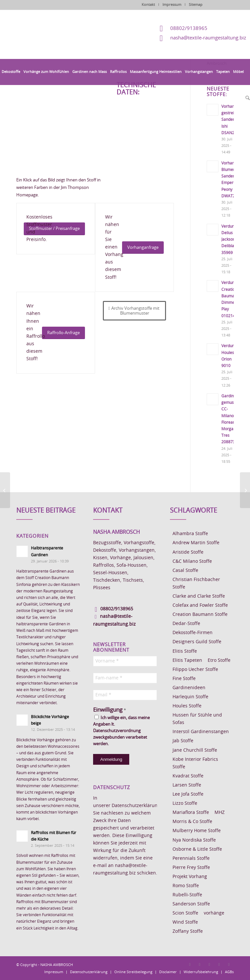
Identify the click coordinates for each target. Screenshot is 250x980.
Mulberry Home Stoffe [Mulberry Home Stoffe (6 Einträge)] (197, 831)
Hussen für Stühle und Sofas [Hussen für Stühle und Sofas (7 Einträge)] (197, 719)
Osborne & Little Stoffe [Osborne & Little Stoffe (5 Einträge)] (197, 849)
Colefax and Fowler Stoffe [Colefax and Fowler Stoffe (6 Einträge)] (200, 605)
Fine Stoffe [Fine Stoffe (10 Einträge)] (184, 679)
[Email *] (125, 695)
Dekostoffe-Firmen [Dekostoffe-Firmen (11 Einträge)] (193, 633)
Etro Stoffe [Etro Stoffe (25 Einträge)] (219, 660)
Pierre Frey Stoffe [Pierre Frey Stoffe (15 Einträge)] (191, 868)
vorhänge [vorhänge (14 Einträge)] (214, 913)
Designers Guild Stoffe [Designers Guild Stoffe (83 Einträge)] (197, 642)
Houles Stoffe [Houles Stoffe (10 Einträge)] (187, 706)
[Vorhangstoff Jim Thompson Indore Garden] (245, 490)
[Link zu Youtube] (229, 964)
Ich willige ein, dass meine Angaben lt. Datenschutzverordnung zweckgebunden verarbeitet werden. (121, 731)
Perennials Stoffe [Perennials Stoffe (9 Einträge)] (191, 859)
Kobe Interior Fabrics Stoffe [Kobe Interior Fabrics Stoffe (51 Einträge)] (195, 763)
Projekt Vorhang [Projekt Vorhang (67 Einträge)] (190, 877)
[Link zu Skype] (219, 964)
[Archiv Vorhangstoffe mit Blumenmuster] (134, 311)
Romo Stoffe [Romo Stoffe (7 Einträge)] (186, 886)
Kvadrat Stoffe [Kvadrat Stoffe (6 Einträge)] (188, 776)
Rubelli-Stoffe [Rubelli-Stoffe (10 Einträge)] (187, 895)
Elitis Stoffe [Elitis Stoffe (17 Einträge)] (185, 651)
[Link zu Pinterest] (209, 964)
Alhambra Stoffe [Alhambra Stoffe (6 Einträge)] (190, 534)
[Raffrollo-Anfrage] (63, 333)
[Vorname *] (125, 661)
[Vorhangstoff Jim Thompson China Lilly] (5, 490)
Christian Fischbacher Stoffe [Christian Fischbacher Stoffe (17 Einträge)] (196, 583)
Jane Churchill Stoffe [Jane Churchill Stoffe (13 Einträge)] (195, 750)
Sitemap (196, 5)
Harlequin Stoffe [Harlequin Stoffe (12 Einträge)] (190, 697)
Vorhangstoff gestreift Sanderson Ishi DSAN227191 (234, 120)
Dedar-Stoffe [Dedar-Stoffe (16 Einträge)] (186, 624)
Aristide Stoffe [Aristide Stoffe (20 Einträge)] (188, 552)
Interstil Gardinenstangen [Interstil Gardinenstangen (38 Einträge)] (201, 732)
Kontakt (148, 5)
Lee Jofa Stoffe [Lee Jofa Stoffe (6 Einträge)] (188, 794)
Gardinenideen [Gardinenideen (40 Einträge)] (189, 688)
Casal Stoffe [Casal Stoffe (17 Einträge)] (185, 571)
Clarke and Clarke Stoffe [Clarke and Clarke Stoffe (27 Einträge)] (199, 596)
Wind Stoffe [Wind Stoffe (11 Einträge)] (185, 922)
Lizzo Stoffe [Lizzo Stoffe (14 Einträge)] (185, 803)
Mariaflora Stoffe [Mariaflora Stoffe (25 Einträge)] (191, 813)
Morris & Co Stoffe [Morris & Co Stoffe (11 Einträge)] (192, 822)
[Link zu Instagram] (200, 964)
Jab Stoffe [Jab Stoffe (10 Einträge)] (183, 741)
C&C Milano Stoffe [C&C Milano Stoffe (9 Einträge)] (192, 561)
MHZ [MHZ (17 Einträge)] (220, 813)
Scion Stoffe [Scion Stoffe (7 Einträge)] (185, 913)
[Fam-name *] (125, 678)
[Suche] (247, 98)
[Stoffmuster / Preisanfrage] (54, 229)
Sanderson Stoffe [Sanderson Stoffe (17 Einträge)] (191, 904)
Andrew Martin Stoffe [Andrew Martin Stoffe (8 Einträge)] (196, 543)
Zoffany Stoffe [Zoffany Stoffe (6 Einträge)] (188, 931)
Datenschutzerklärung (136, 806)
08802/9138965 (189, 28)
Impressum (172, 5)
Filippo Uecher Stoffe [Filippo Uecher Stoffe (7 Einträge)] (195, 670)
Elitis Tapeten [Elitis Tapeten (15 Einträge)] (187, 660)
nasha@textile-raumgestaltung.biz (208, 38)
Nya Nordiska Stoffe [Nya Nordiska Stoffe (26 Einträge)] (194, 840)
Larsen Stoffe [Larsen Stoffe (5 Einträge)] (187, 785)
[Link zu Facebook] (190, 964)
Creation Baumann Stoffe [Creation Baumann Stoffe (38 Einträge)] (200, 615)
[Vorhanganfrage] (143, 248)
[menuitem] (11, 72)
